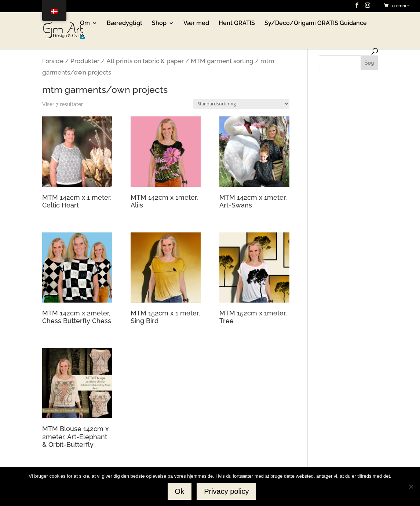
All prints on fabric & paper (145, 61)
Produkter (85, 61)
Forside (53, 61)
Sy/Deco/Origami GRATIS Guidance (316, 24)
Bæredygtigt (125, 24)
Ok (180, 491)
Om (85, 24)
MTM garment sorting (222, 61)
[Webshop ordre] (241, 104)
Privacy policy (226, 491)
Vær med (196, 24)
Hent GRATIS (237, 24)
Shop (159, 24)
